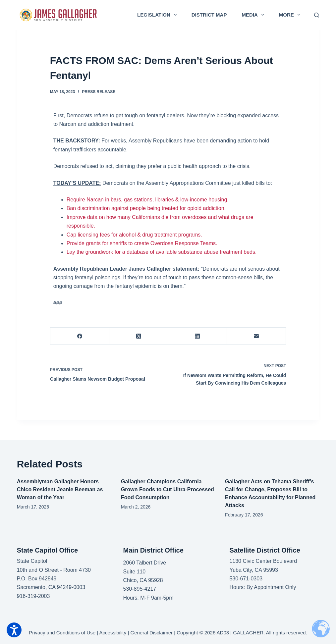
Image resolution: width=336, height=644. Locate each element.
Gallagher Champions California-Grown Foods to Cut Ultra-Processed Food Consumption (168, 489)
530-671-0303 (246, 579)
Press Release (99, 92)
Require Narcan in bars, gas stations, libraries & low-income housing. (148, 200)
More (291, 15)
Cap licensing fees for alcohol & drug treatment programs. (134, 235)
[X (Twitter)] (139, 336)
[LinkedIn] (198, 336)
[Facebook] (80, 336)
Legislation (158, 15)
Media (254, 15)
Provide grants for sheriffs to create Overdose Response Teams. (142, 243)
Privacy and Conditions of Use (62, 633)
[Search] (317, 15)
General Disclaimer (152, 633)
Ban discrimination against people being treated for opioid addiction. (146, 208)
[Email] (256, 336)
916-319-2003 (33, 596)
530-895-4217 (140, 589)
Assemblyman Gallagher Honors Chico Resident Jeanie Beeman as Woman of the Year (60, 489)
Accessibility (113, 633)
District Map (209, 15)
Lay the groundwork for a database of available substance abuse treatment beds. (162, 252)
